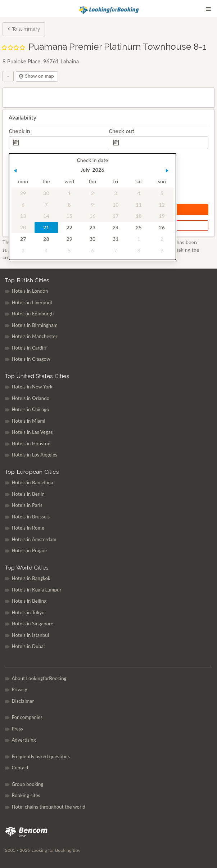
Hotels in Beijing (29, 601)
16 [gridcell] (92, 216)
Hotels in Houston (31, 444)
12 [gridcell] (162, 205)
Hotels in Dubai (28, 646)
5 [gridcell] (162, 193)
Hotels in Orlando (30, 398)
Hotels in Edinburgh (33, 314)
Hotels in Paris (27, 505)
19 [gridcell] (162, 216)
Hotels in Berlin (28, 494)
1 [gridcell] (69, 193)
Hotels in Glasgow (31, 359)
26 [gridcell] (162, 228)
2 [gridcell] (92, 193)
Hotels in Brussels (31, 517)
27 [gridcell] (23, 239)
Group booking (27, 784)
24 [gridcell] (116, 228)
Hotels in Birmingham (35, 325)
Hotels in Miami (28, 421)
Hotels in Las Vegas (32, 432)
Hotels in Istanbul (30, 635)
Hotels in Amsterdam (34, 539)
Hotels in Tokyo (28, 612)
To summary (23, 30)
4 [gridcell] (139, 193)
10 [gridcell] (116, 205)
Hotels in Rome (28, 528)
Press (17, 729)
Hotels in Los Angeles (34, 455)
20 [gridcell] (23, 228)
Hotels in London (30, 291)
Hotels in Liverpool (32, 302)
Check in (19, 131)
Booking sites (26, 795)
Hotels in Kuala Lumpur (36, 590)
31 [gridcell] (116, 239)
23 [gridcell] (92, 228)
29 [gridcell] (23, 193)
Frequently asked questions (41, 756)
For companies (27, 717)
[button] (15, 171)
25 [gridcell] (139, 228)
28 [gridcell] (46, 239)
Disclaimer (23, 701)
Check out (122, 131)
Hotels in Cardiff (29, 348)
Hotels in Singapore (32, 624)
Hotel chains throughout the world (48, 807)
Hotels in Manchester (34, 336)
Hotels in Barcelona (32, 482)
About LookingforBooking (39, 678)
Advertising (24, 740)
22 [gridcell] (69, 228)
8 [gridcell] (69, 205)
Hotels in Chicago (30, 409)
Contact (20, 768)
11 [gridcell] (139, 205)
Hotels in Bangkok (31, 578)
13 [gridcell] (23, 216)
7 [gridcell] (46, 205)
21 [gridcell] (46, 228)
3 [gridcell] (116, 193)
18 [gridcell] (139, 216)
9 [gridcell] (92, 205)
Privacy (19, 689)
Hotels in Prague (29, 550)
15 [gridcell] (69, 216)
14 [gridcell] (46, 216)
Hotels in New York (32, 387)
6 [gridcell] (23, 205)
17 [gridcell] (116, 216)
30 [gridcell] (46, 193)
